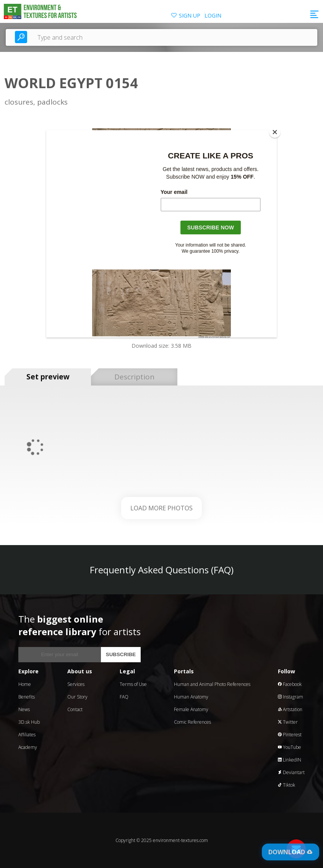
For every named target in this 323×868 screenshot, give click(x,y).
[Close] (275, 132)
